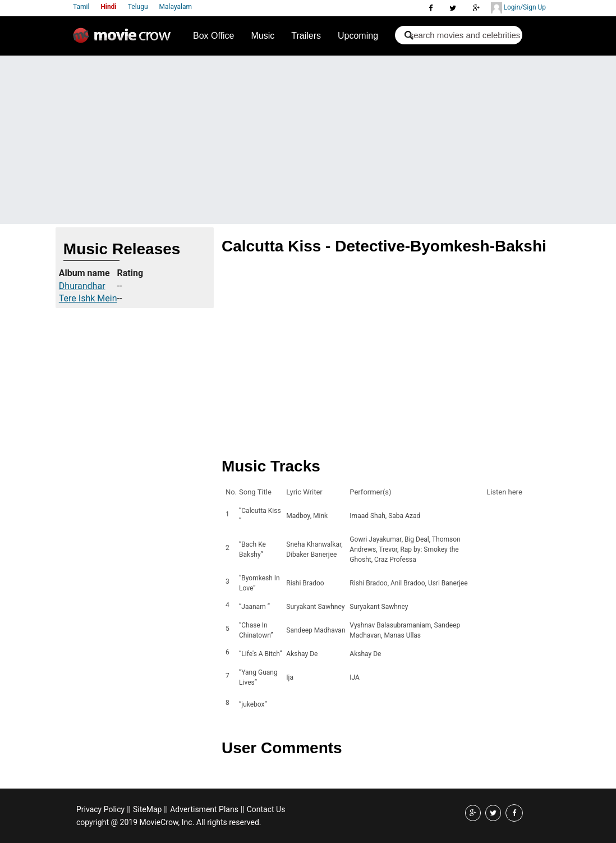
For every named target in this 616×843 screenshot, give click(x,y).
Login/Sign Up (518, 8)
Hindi (108, 7)
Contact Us (266, 809)
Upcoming (358, 36)
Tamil (81, 7)
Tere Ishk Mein (88, 298)
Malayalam (176, 7)
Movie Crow (125, 40)
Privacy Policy (100, 809)
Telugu (138, 7)
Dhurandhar (82, 286)
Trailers (306, 36)
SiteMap (147, 809)
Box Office (214, 36)
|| (129, 809)
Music (263, 36)
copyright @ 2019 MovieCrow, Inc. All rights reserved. (169, 822)
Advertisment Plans (204, 809)
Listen (498, 516)
